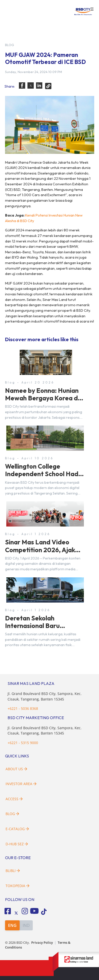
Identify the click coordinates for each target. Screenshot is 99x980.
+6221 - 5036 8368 (23, 708)
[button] (22, 85)
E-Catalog (17, 829)
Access (14, 799)
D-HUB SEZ (17, 844)
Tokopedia (18, 886)
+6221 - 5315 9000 (23, 743)
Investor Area (21, 784)
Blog (12, 814)
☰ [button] (92, 9)
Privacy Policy (42, 943)
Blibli (13, 871)
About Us (16, 769)
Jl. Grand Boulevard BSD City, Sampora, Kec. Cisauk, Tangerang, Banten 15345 (45, 731)
